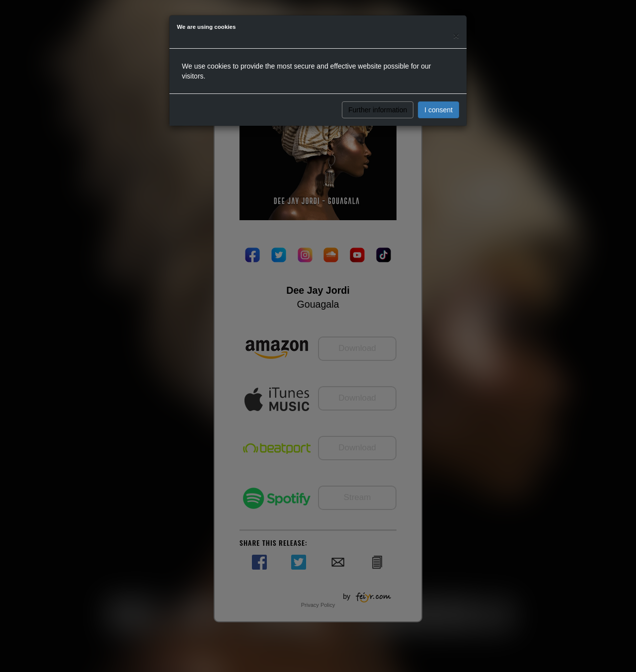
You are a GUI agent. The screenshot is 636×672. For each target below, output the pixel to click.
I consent (438, 110)
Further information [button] (378, 110)
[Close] (456, 36)
